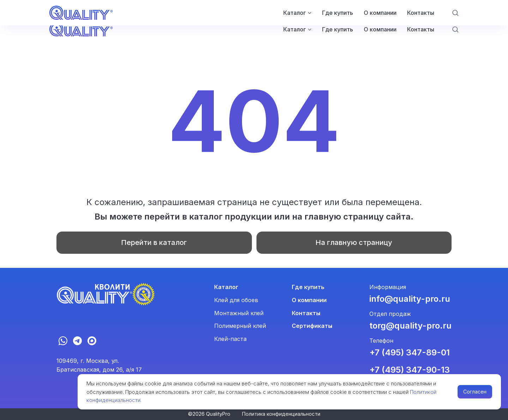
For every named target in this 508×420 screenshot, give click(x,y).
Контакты (421, 29)
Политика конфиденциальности (281, 414)
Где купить (338, 29)
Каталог (295, 29)
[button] (455, 29)
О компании (380, 29)
